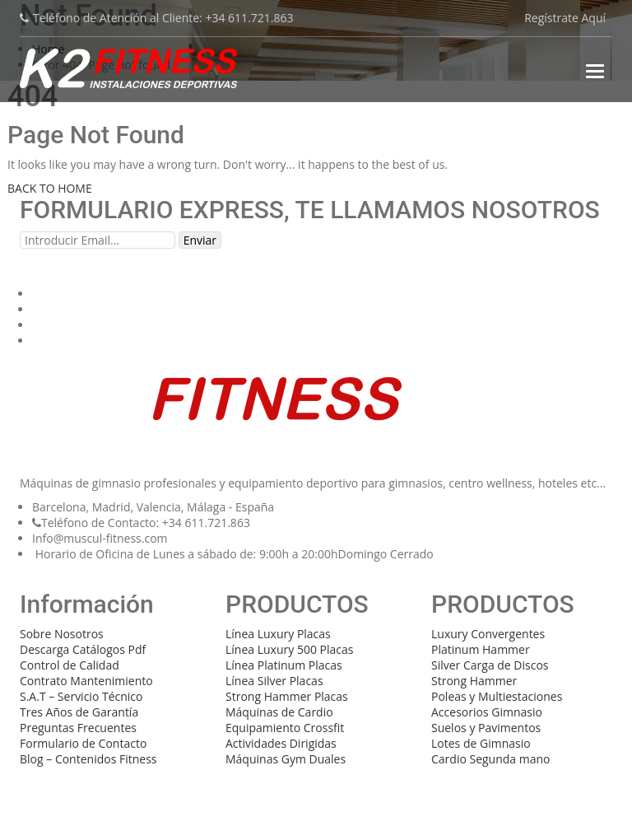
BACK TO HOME (50, 188)
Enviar (200, 240)
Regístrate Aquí (565, 18)
